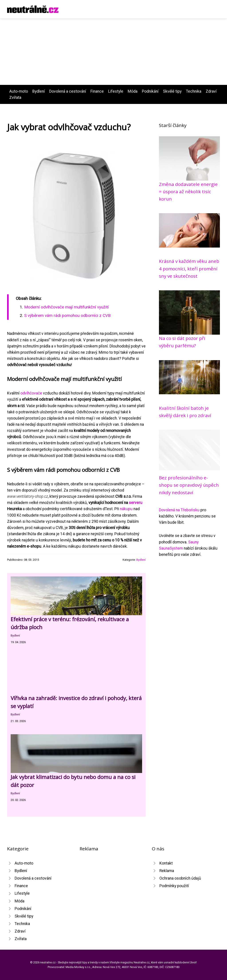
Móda (133, 91)
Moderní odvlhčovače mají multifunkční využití (66, 307)
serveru (136, 503)
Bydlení (39, 91)
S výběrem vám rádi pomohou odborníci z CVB (67, 315)
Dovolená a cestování (68, 91)
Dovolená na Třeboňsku (179, 510)
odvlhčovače (31, 393)
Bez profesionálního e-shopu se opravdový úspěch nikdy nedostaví (189, 485)
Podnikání (150, 91)
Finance (97, 91)
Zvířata (15, 98)
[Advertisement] (113, 52)
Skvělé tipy (172, 91)
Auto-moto (19, 91)
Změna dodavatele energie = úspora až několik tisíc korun (188, 192)
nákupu (126, 509)
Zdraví (211, 91)
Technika (194, 91)
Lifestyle (116, 91)
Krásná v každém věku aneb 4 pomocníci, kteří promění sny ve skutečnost (189, 268)
